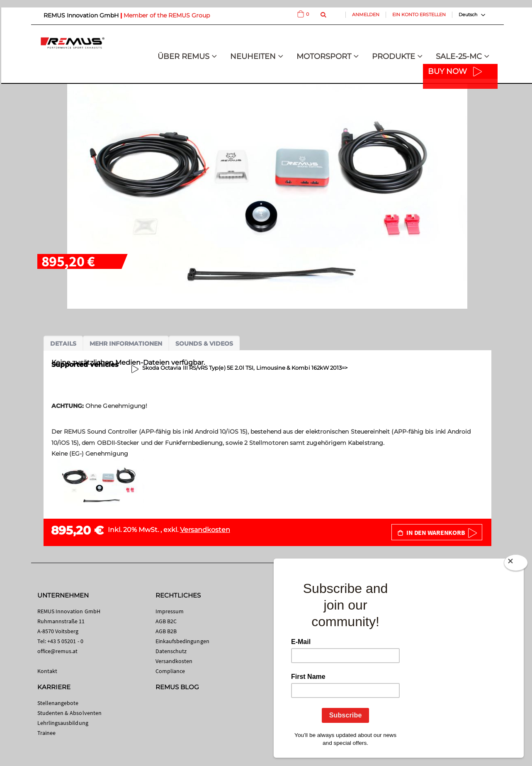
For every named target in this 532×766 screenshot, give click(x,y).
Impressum (170, 611)
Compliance (170, 671)
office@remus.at (58, 651)
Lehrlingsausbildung (63, 723)
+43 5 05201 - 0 (65, 641)
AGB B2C (166, 621)
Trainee (46, 733)
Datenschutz (171, 651)
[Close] (516, 564)
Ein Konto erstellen (419, 15)
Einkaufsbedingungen (182, 641)
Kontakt (47, 671)
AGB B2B (166, 631)
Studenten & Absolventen (70, 713)
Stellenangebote (58, 703)
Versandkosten (205, 530)
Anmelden (366, 15)
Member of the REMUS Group (167, 15)
